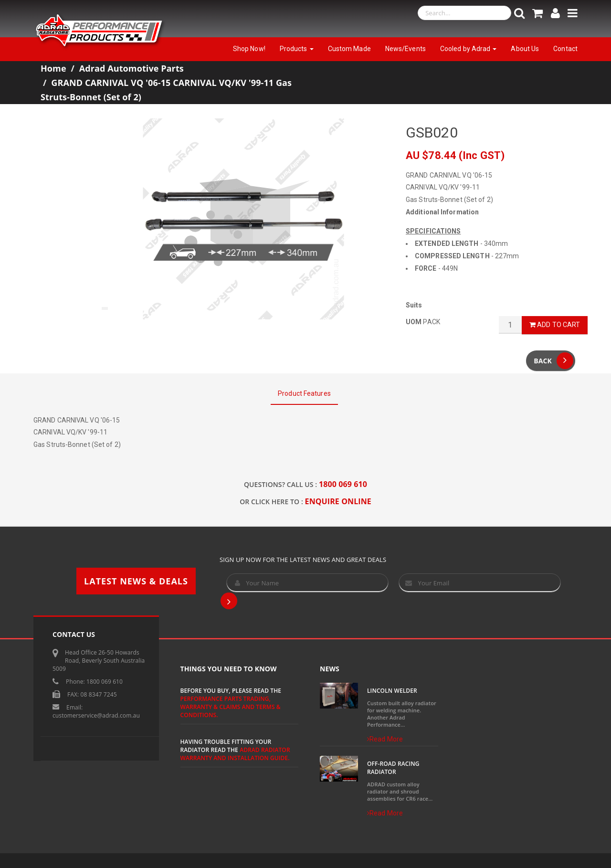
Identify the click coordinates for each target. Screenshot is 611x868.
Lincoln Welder (392, 691)
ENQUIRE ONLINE (338, 501)
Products (297, 49)
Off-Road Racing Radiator (393, 768)
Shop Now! (249, 49)
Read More (385, 739)
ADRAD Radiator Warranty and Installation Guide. (235, 754)
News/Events (406, 49)
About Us (525, 49)
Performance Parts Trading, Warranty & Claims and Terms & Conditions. (231, 707)
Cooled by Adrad (469, 49)
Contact (565, 49)
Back (553, 361)
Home (53, 68)
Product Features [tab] (304, 393)
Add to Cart (555, 325)
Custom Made (349, 49)
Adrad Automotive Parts (132, 68)
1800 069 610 (343, 484)
